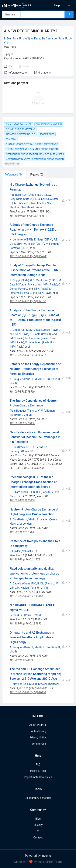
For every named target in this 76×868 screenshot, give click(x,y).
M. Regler (29, 244)
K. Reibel (40, 199)
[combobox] (43, 14)
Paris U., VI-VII (21, 38)
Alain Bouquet (18, 411)
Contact (38, 838)
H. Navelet (16, 684)
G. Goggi (15, 280)
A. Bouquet (16, 379)
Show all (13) (12, 164)
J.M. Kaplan (22, 588)
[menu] (58, 5)
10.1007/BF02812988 (33, 468)
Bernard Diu (17, 615)
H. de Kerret (17, 240)
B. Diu (7, 38)
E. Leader (42, 519)
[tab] (15, 175)
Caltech (54, 684)
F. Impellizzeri (33, 342)
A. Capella (16, 583)
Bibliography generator (38, 798)
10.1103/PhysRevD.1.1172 (25, 559)
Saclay (27, 684)
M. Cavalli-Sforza (40, 330)
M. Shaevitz (21, 203)
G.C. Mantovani (39, 280)
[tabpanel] (38, 441)
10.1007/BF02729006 (22, 423)
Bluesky (38, 825)
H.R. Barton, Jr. (18, 195)
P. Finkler (15, 551)
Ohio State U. (36, 195)
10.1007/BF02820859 (22, 500)
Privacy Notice (38, 737)
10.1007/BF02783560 (22, 392)
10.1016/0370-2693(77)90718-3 (28, 301)
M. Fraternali (33, 338)
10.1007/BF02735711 (22, 660)
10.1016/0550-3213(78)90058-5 (28, 355)
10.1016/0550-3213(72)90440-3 (28, 596)
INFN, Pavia (50, 285)
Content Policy (38, 731)
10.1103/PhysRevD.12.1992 (26, 624)
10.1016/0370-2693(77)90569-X (28, 256)
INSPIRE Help (38, 771)
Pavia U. (32, 285)
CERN (29, 240)
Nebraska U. (29, 551)
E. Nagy (38, 240)
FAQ (38, 765)
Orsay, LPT (24, 447)
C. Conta (35, 334)
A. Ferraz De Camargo (44, 38)
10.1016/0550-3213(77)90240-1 (28, 692)
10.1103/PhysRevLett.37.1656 (27, 216)
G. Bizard (15, 492)
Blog (38, 819)
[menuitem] (57, 5)
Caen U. (26, 492)
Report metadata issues (38, 777)
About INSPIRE (38, 725)
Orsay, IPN (29, 583)
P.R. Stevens (40, 684)
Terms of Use (38, 744)
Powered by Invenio (38, 856)
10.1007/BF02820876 (22, 532)
